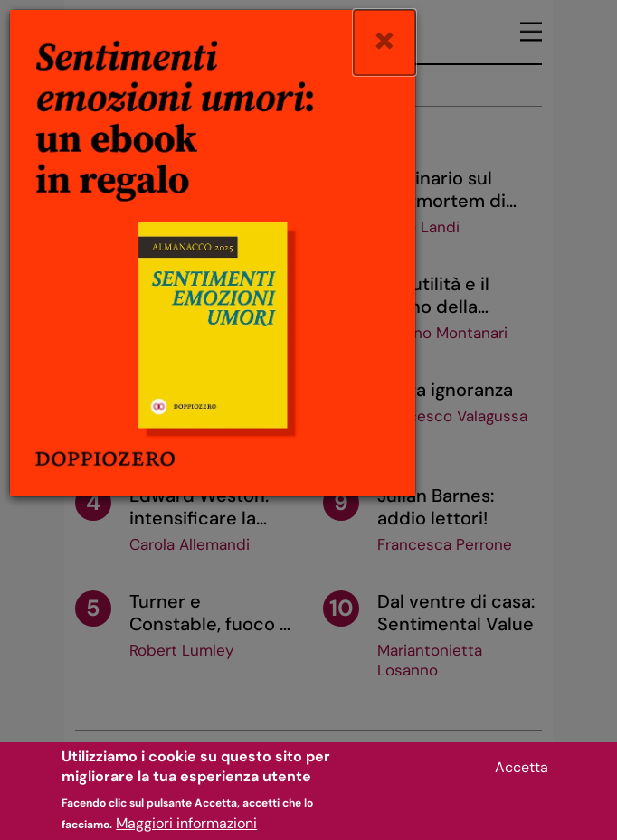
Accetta (522, 775)
